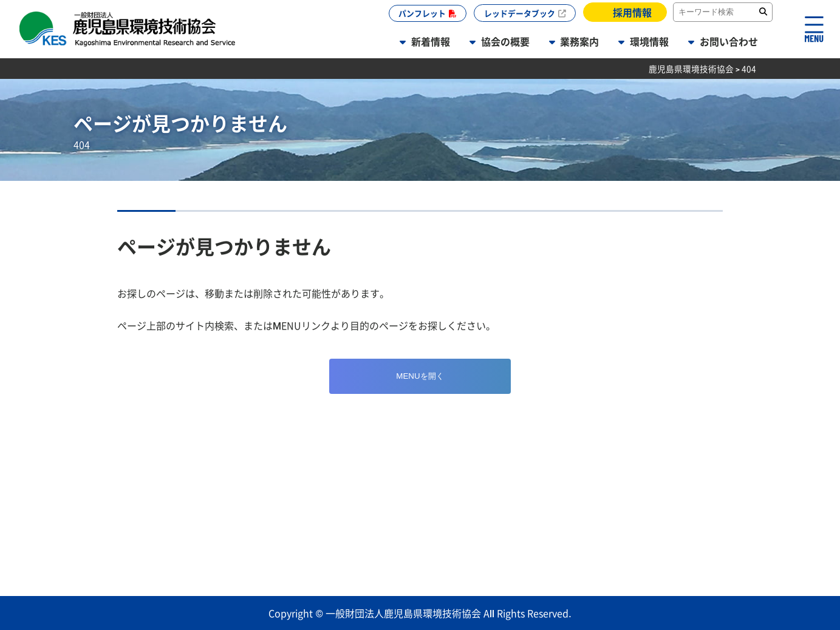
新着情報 (431, 41)
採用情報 (632, 12)
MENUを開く (420, 376)
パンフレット (422, 13)
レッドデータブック (520, 13)
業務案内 (579, 41)
